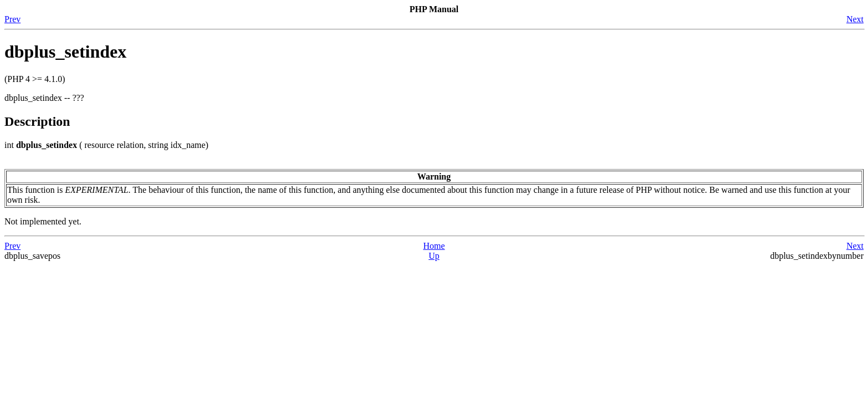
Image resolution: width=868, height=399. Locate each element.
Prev (12, 19)
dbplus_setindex (66, 52)
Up (434, 256)
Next (855, 19)
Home (434, 246)
